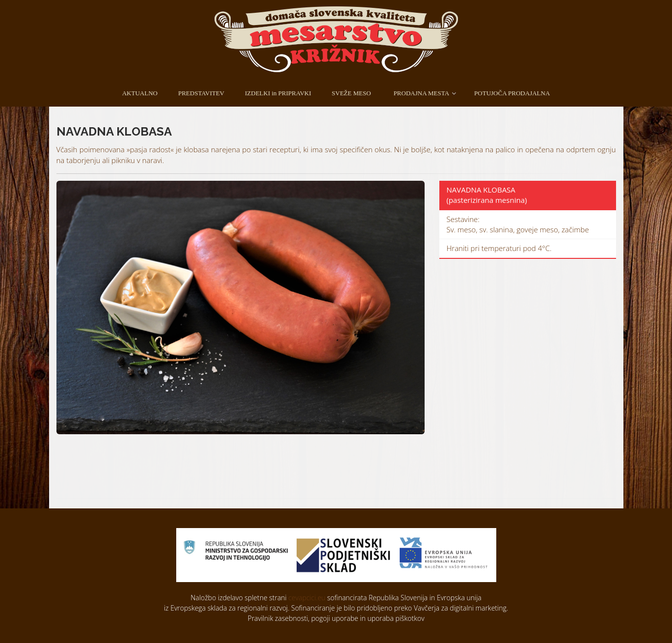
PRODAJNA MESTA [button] (421, 93)
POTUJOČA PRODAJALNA (512, 93)
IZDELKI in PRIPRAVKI (278, 93)
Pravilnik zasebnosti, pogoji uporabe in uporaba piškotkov (336, 618)
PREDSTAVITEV (201, 93)
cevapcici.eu (307, 598)
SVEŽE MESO (351, 93)
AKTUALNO (140, 93)
